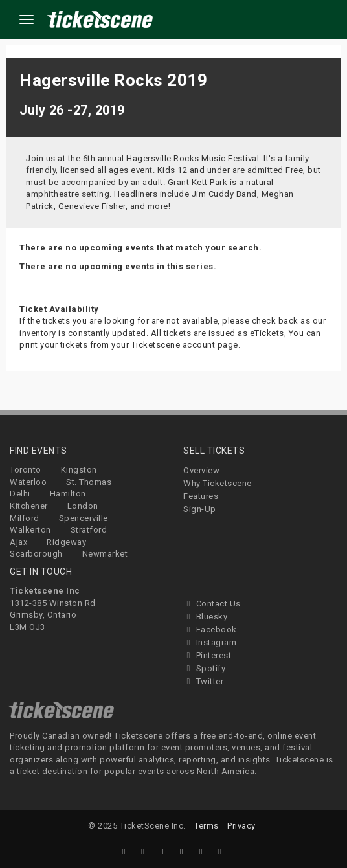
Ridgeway (66, 542)
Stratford (89, 530)
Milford (25, 518)
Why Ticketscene (218, 483)
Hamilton (68, 494)
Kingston (79, 470)
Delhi (20, 494)
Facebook (210, 629)
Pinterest (207, 655)
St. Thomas (89, 482)
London (83, 506)
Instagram (210, 642)
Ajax (18, 542)
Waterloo (28, 482)
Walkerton (30, 530)
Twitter (203, 681)
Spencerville (84, 518)
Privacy (241, 826)
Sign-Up (200, 509)
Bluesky (205, 617)
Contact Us (212, 604)
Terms (207, 826)
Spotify (204, 668)
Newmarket (105, 554)
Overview (201, 470)
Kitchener (29, 506)
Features (201, 496)
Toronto (26, 470)
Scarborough (36, 554)
